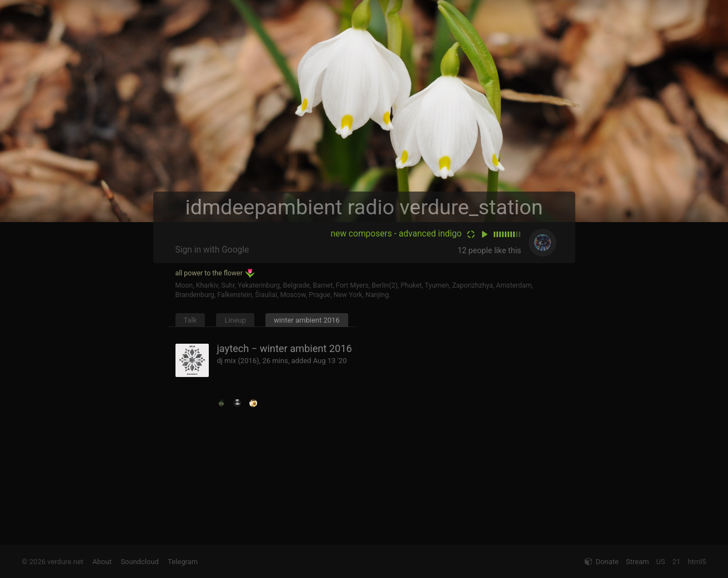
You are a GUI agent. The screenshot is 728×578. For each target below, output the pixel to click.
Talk (190, 320)
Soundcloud (140, 562)
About (102, 562)
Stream (637, 562)
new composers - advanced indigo (396, 234)
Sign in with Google (212, 250)
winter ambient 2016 (307, 320)
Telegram (183, 562)
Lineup (235, 320)
